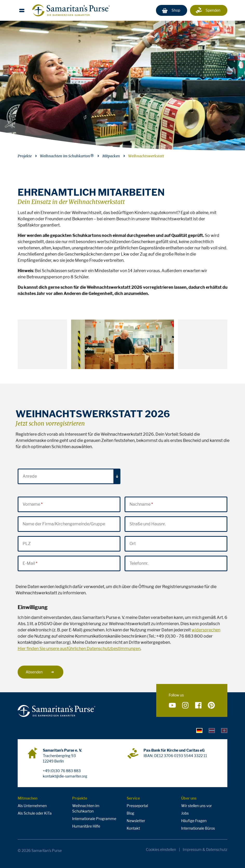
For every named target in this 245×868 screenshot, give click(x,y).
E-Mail (29, 563)
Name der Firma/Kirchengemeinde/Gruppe (64, 524)
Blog (130, 813)
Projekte (25, 156)
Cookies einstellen (161, 850)
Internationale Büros (198, 828)
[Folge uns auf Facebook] (198, 705)
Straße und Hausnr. (148, 524)
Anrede (30, 476)
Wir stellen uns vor (196, 806)
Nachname (140, 504)
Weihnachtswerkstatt (146, 156)
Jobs (185, 813)
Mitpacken (111, 156)
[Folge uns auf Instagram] (185, 705)
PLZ (27, 544)
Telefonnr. (139, 563)
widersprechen (206, 630)
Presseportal (137, 806)
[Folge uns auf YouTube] (172, 705)
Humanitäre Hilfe (86, 826)
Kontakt (133, 828)
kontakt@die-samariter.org (65, 776)
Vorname (31, 504)
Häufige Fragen (194, 821)
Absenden (40, 672)
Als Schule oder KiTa (35, 813)
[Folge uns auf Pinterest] (211, 705)
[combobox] (69, 476)
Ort (133, 544)
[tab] (199, 730)
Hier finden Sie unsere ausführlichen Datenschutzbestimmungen (79, 649)
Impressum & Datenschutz (205, 850)
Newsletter (136, 821)
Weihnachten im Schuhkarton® (67, 156)
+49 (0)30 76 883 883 (62, 771)
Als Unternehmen (32, 806)
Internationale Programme (94, 819)
